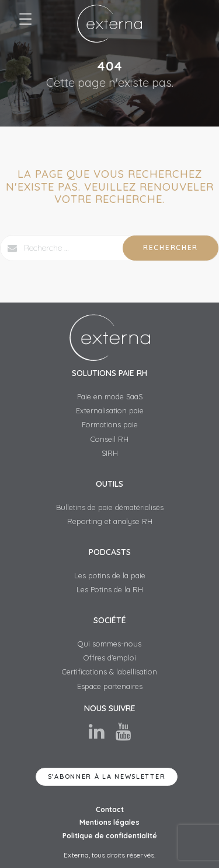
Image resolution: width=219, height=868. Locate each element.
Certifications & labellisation (109, 672)
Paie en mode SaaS (110, 396)
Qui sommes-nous (109, 644)
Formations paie (110, 424)
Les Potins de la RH (110, 589)
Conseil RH (109, 439)
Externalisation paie (110, 410)
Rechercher (171, 247)
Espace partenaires (110, 686)
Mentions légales (109, 822)
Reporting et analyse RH (110, 521)
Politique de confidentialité (110, 836)
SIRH (110, 453)
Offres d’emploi (110, 658)
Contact (110, 809)
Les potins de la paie (110, 575)
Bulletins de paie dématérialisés (110, 507)
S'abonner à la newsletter (107, 776)
